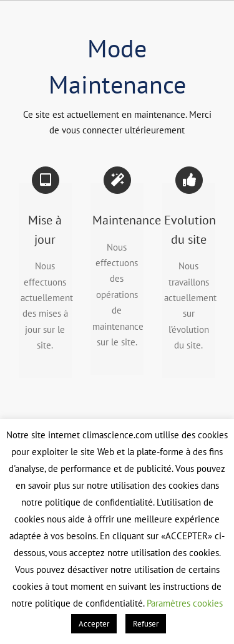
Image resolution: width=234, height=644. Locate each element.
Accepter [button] (94, 624)
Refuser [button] (146, 624)
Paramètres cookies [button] (185, 603)
